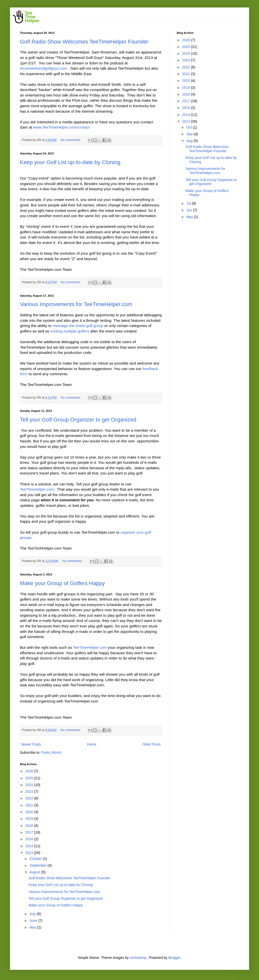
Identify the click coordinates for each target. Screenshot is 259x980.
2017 (30, 832)
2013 (30, 853)
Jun (190, 210)
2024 (30, 785)
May (33, 927)
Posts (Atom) (51, 752)
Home (92, 744)
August (35, 872)
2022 (30, 798)
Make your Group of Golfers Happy (62, 583)
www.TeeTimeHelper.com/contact (61, 127)
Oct (190, 127)
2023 (30, 792)
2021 (30, 805)
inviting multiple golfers (70, 331)
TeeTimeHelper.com (37, 489)
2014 (30, 846)
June (34, 921)
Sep (190, 134)
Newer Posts (31, 744)
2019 (30, 819)
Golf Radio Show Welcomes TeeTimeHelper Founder (84, 42)
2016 (30, 839)
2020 (30, 812)
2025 (30, 778)
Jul (189, 203)
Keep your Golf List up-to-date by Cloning (70, 162)
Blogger (174, 958)
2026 (30, 771)
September (38, 865)
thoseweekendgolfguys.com (44, 68)
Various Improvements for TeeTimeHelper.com (76, 304)
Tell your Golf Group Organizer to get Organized (78, 420)
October (36, 859)
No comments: (71, 140)
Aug (190, 141)
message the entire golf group (78, 326)
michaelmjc (138, 958)
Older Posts (152, 744)
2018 (30, 826)
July (33, 914)
